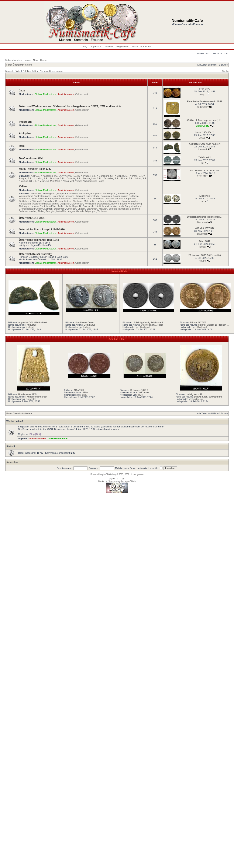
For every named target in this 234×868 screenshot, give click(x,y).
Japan (23, 91)
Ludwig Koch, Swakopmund (208, 397)
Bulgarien (135, 209)
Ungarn (81, 209)
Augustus (32, 325)
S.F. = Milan (135, 178)
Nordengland (109, 193)
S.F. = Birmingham (86, 178)
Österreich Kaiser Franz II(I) (36, 254)
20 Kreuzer (144, 393)
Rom (22, 146)
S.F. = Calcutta (68, 178)
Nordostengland (42, 196)
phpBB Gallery (109, 474)
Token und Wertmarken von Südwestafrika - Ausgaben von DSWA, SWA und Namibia (70, 106)
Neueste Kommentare (51, 71)
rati (202, 163)
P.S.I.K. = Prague (82, 176)
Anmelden (146, 46)
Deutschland (104, 204)
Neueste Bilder (13, 71)
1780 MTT (202, 176)
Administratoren (66, 94)
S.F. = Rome (121, 178)
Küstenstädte (93, 196)
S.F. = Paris (132, 176)
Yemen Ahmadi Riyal (86, 181)
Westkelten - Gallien (103, 199)
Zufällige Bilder (30, 71)
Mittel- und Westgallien (109, 201)
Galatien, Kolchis (28, 211)
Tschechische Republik (70, 206)
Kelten (23, 186)
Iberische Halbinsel (75, 196)
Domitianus (90, 325)
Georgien (50, 211)
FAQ (85, 46)
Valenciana (25, 199)
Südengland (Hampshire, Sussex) (60, 193)
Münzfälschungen (66, 211)
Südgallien (48, 201)
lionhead (202, 149)
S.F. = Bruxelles (105, 178)
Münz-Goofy (202, 126)
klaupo (202, 261)
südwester (202, 107)
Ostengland (58, 196)
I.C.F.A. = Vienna (63, 176)
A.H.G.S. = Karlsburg (42, 176)
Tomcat (202, 247)
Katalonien (106, 196)
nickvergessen (137, 474)
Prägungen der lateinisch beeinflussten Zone (68, 199)
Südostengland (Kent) (90, 193)
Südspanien (38, 199)
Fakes (101, 181)
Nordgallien (25, 204)
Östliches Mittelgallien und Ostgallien (51, 204)
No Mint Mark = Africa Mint (60, 181)
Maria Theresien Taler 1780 (35, 169)
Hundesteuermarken (37, 397)
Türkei (41, 211)
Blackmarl (202, 222)
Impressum (96, 46)
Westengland (26, 196)
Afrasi (202, 138)
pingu (202, 94)
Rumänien (123, 209)
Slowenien (92, 209)
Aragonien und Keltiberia (126, 196)
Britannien (36, 193)
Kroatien (103, 209)
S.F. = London (35, 178)
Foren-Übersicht (15, 65)
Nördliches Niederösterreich (109, 206)
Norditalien (90, 204)
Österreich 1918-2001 (32, 218)
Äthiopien (25, 133)
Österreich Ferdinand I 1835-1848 (39, 240)
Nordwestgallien (131, 201)
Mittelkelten (78, 204)
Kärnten (49, 209)
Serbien (113, 209)
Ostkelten (71, 209)
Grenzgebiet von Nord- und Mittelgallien (76, 201)
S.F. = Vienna (117, 176)
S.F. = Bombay (51, 178)
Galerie (110, 46)
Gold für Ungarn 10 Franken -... (214, 325)
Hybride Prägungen (86, 211)
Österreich (88, 206)
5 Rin (85, 393)
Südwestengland (126, 193)
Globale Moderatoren (45, 94)
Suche (135, 46)
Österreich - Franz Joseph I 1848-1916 (42, 230)
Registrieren (123, 46)
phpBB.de (131, 481)
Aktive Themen (40, 60)
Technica (102, 211)
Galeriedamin (82, 94)
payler (140, 395)
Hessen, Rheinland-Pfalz (44, 206)
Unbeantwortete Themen (18, 60)
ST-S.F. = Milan (37, 181)
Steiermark (60, 209)
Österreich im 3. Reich (152, 325)
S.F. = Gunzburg (100, 176)
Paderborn (25, 122)
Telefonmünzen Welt (31, 158)
